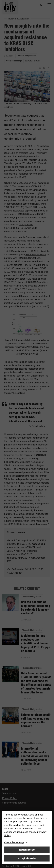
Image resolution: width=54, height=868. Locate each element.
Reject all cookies (27, 850)
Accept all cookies (27, 858)
